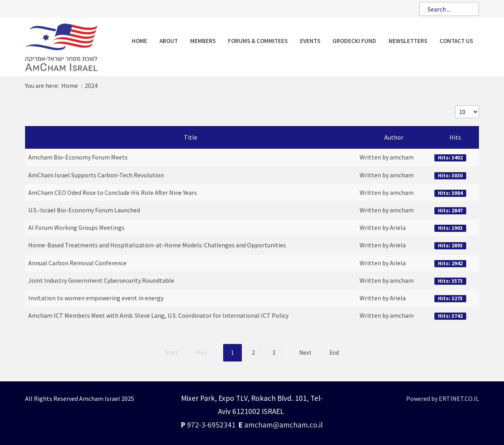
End (334, 353)
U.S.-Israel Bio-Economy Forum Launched (84, 210)
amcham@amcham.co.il (283, 425)
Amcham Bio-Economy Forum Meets (78, 157)
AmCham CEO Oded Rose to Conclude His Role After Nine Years (113, 192)
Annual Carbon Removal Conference (77, 263)
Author (394, 137)
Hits (455, 137)
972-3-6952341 (211, 425)
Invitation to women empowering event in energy (96, 298)
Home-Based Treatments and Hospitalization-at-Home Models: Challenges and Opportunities (157, 245)
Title (191, 137)
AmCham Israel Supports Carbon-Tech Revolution (96, 175)
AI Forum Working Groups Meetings (76, 227)
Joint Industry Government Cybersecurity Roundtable (101, 280)
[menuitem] (139, 41)
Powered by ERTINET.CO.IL (443, 398)
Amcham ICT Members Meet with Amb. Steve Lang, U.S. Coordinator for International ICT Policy (158, 315)
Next (305, 353)
